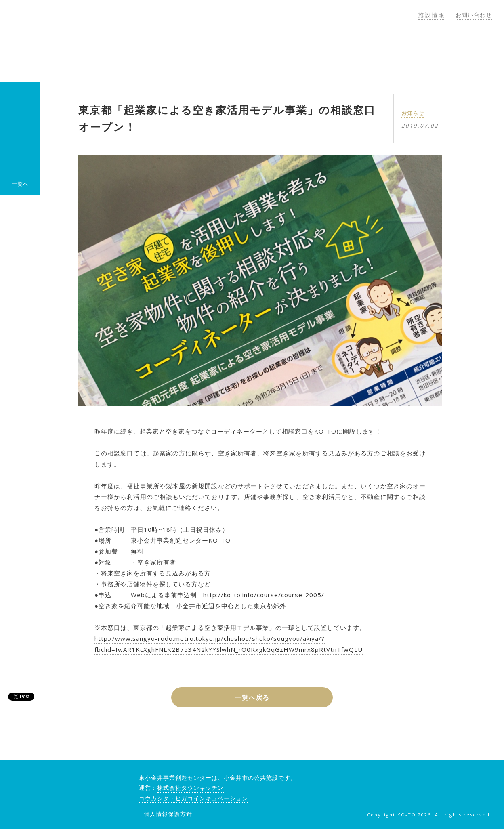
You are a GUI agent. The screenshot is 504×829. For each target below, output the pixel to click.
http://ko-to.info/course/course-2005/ (264, 595)
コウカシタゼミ (314, 52)
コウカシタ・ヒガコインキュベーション (193, 798)
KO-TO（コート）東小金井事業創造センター (100, 41)
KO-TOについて (234, 52)
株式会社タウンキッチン (190, 788)
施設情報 (432, 15)
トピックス (383, 52)
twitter (457, 781)
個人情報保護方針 (168, 814)
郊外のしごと (448, 52)
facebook (437, 781)
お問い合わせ (474, 15)
